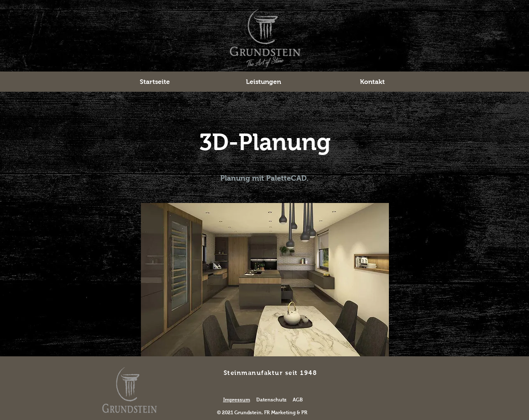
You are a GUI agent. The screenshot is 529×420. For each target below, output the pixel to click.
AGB (298, 400)
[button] (263, 82)
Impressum (237, 400)
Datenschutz (271, 400)
